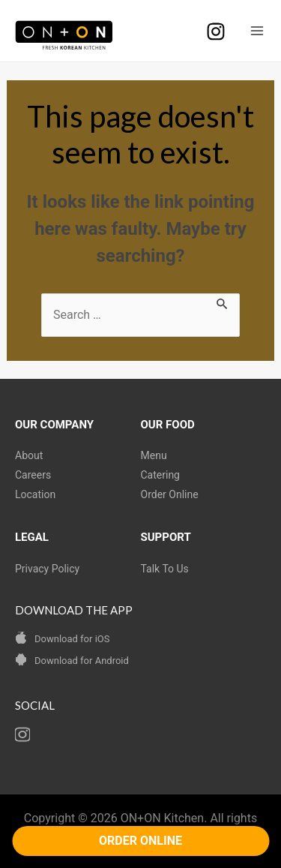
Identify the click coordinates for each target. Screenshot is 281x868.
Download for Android (82, 661)
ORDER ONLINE (140, 841)
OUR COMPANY (54, 425)
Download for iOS (72, 639)
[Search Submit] (223, 302)
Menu (154, 455)
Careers (33, 475)
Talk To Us (165, 569)
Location (35, 494)
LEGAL (32, 537)
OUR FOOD (168, 425)
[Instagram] (216, 32)
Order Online (170, 494)
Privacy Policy (47, 569)
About (29, 455)
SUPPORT (166, 537)
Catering (160, 475)
